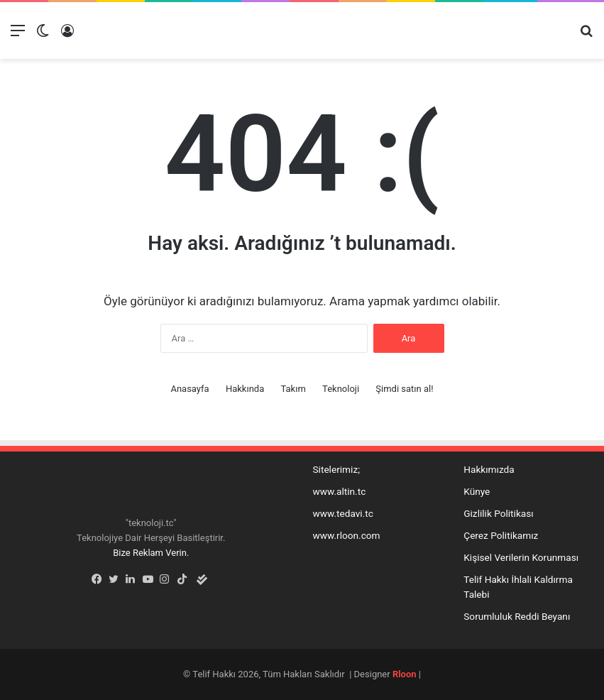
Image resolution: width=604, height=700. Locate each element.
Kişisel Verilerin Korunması (521, 557)
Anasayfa (190, 389)
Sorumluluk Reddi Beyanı (517, 616)
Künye (477, 491)
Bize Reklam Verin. (151, 553)
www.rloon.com (347, 535)
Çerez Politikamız (501, 535)
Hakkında (245, 389)
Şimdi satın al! (404, 389)
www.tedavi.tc (343, 513)
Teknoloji (341, 389)
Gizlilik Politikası (498, 513)
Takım (293, 389)
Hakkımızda (489, 469)
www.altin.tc (340, 491)
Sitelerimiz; (337, 469)
